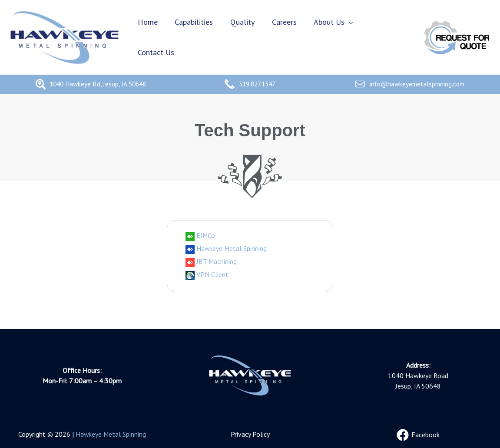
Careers (286, 35)
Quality (245, 35)
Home (154, 35)
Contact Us (387, 35)
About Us (329, 35)
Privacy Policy (250, 429)
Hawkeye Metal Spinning (227, 244)
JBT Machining (211, 257)
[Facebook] (418, 430)
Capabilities (199, 35)
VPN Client (207, 270)
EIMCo (200, 231)
